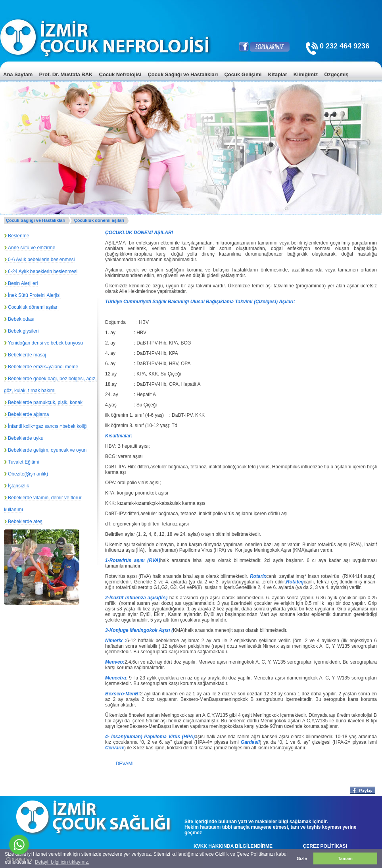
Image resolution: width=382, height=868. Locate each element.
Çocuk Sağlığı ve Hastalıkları (36, 220)
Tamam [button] (345, 858)
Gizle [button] (302, 858)
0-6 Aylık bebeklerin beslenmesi (41, 260)
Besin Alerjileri (23, 283)
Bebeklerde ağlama (28, 414)
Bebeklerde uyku (26, 438)
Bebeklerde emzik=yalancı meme (43, 367)
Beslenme (18, 236)
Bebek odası (21, 319)
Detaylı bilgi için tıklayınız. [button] (62, 862)
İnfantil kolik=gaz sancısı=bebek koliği (48, 426)
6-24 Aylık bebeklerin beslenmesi (43, 271)
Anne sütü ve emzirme (32, 248)
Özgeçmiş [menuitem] (336, 74)
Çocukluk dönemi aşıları (99, 220)
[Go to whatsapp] (19, 845)
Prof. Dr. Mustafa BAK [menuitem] (66, 74)
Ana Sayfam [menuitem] (18, 74)
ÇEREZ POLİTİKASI (325, 846)
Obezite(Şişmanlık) (28, 474)
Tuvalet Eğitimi (23, 462)
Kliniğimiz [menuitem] (306, 74)
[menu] (191, 80)
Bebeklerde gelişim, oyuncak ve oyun (47, 450)
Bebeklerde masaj (27, 355)
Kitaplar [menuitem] (277, 74)
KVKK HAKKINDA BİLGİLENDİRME (233, 846)
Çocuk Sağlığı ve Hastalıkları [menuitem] (183, 74)
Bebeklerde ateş (25, 522)
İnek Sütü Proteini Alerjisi (34, 295)
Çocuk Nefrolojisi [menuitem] (120, 74)
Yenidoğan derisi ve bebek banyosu (45, 343)
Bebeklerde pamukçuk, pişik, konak (45, 402)
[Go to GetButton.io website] (19, 860)
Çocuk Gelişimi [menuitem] (243, 74)
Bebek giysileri (23, 331)
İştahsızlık (18, 486)
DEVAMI (125, 764)
